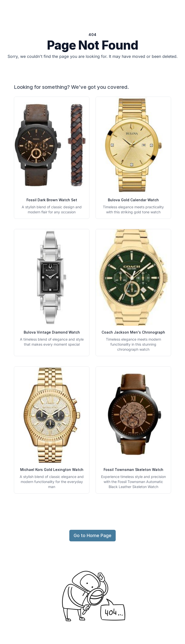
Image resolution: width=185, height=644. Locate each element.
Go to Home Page (92, 535)
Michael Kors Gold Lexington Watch (52, 470)
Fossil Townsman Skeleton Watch (133, 470)
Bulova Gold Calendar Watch (133, 200)
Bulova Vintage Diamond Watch (52, 332)
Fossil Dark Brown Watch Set (52, 200)
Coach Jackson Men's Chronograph (133, 332)
